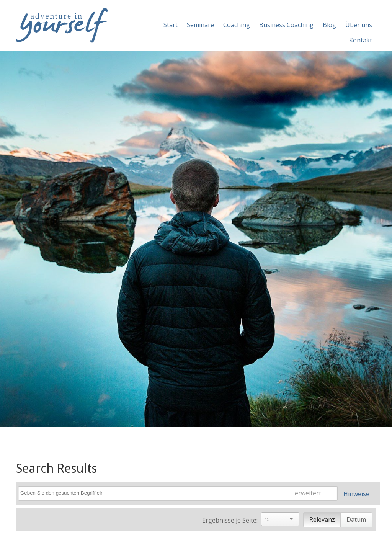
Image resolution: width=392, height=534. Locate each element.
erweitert (308, 493)
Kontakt (361, 40)
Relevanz (322, 519)
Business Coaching (286, 25)
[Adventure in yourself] (62, 24)
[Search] (147, 493)
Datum (356, 519)
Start (171, 25)
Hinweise (356, 494)
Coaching (237, 25)
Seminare (200, 25)
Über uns (359, 25)
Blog (329, 25)
